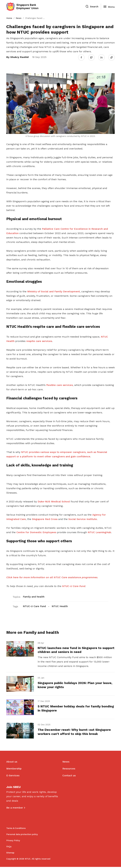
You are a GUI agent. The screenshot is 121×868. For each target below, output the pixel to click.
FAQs (9, 848)
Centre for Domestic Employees (36, 532)
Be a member (15, 809)
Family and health (34, 596)
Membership (14, 770)
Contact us (69, 777)
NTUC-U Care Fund (34, 606)
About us (12, 763)
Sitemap (10, 854)
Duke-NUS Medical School (54, 501)
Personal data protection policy (22, 835)
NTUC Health (60, 606)
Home (9, 18)
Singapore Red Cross (45, 518)
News (19, 18)
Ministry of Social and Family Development (54, 291)
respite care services (39, 340)
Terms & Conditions (16, 829)
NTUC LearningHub (99, 532)
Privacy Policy (13, 842)
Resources (69, 770)
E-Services (13, 777)
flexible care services (60, 384)
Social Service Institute (83, 518)
